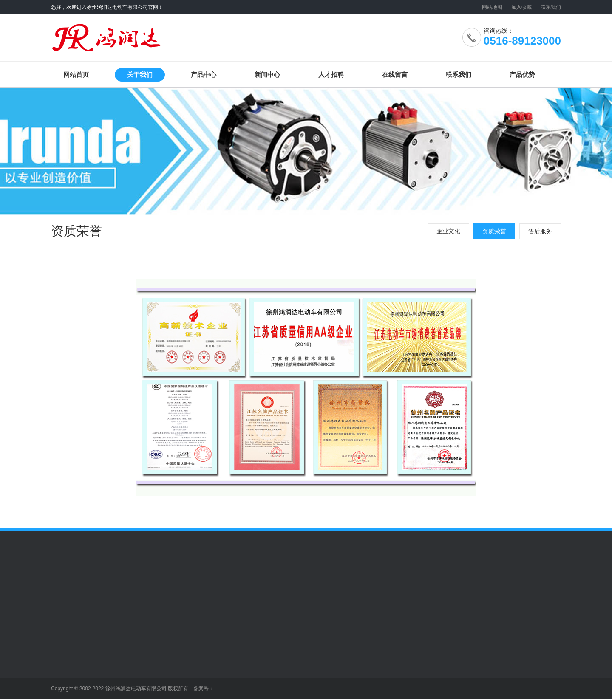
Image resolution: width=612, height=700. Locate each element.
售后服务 (540, 231)
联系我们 (551, 7)
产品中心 (204, 75)
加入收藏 (521, 7)
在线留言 (395, 75)
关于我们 (140, 75)
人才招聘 (331, 75)
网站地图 (492, 7)
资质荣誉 (494, 231)
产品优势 (522, 75)
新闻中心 (267, 75)
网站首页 (76, 75)
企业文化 (448, 231)
